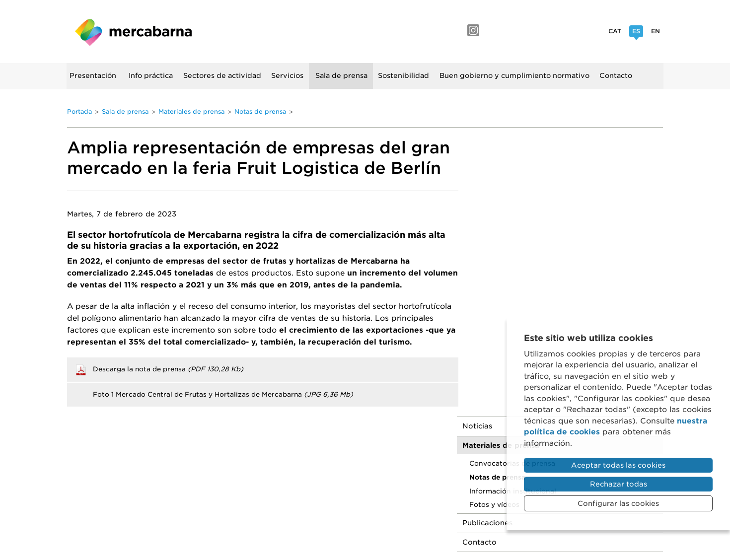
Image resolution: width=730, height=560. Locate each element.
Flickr (540, 30)
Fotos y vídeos (513, 225)
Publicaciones (506, 243)
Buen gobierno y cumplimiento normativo (515, 75)
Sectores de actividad (223, 75)
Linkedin (563, 30)
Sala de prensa (342, 75)
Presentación (93, 75)
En (656, 31)
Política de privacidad (366, 463)
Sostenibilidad (404, 75)
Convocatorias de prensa (531, 184)
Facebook (495, 30)
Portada (79, 111)
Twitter (584, 30)
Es (636, 32)
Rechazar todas (619, 484)
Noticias (496, 146)
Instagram (473, 30)
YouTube (517, 30)
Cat (615, 31)
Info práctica (151, 75)
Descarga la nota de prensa (168, 368)
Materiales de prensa (191, 111)
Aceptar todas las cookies (618, 465)
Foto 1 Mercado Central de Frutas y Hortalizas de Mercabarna (223, 393)
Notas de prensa (260, 111)
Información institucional (532, 211)
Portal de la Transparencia (312, 474)
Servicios (288, 75)
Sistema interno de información (420, 474)
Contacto (616, 75)
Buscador (79, 105)
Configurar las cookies (618, 503)
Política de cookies (447, 463)
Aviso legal (298, 463)
